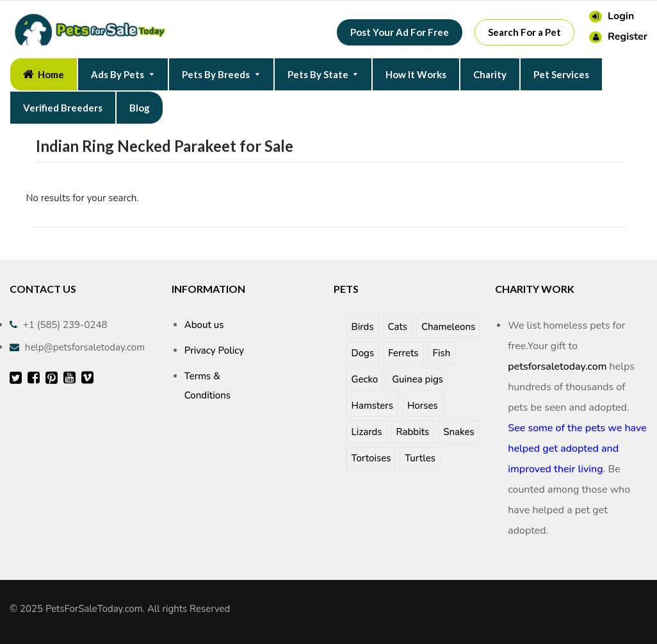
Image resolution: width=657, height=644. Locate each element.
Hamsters (373, 406)
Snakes (459, 432)
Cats (398, 327)
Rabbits (412, 432)
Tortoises (371, 458)
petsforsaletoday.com (557, 367)
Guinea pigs (418, 379)
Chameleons (448, 327)
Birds (363, 327)
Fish (441, 353)
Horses (423, 406)
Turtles (420, 458)
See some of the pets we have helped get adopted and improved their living (577, 449)
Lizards (367, 432)
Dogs (363, 353)
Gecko (365, 379)
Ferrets (403, 353)
